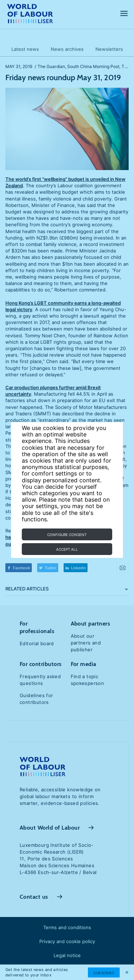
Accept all (67, 549)
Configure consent (67, 535)
